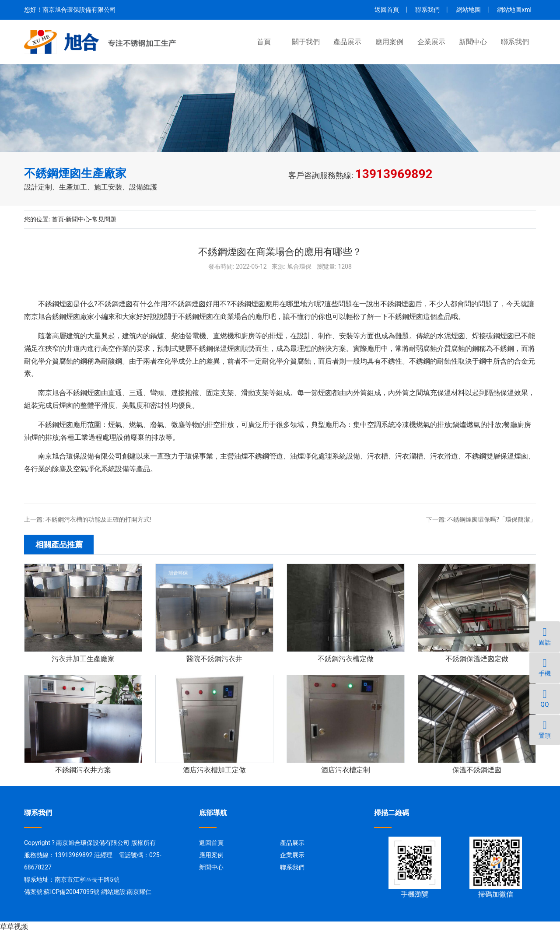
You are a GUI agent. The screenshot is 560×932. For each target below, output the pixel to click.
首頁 (264, 42)
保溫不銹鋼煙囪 (477, 770)
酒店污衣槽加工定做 (214, 770)
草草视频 (14, 927)
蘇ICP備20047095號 (72, 892)
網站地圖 (469, 10)
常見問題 (104, 219)
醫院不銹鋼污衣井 (214, 659)
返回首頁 (387, 10)
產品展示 (347, 42)
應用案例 (389, 42)
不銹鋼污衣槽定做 (346, 659)
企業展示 (431, 42)
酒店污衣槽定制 (346, 770)
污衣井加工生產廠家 (83, 659)
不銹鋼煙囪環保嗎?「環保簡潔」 (492, 519)
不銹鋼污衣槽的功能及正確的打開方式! (98, 519)
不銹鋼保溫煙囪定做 (477, 659)
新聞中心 (473, 42)
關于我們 (306, 42)
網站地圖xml (514, 10)
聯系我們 (427, 10)
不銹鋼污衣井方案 (83, 770)
